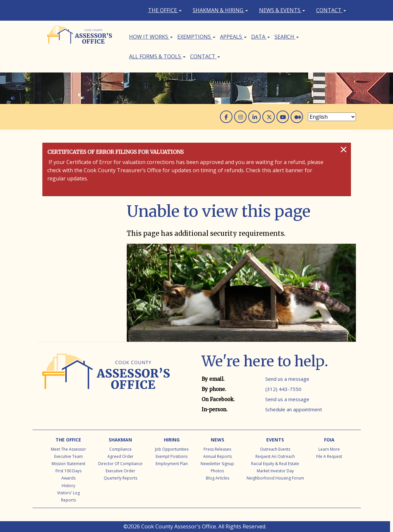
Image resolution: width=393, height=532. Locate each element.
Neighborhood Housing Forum (275, 478)
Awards (68, 478)
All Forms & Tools (157, 56)
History (68, 486)
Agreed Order (120, 456)
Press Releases (217, 449)
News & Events (282, 10)
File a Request (329, 456)
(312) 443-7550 (283, 389)
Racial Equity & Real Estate (275, 464)
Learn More (329, 449)
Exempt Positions (172, 456)
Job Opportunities (172, 449)
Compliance (120, 449)
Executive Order (120, 471)
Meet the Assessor (68, 449)
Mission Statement (68, 464)
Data (261, 37)
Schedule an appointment (294, 409)
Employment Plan (172, 464)
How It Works (151, 37)
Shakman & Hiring (220, 10)
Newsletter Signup (217, 464)
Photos (217, 471)
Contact (331, 10)
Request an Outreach (275, 456)
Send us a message (287, 379)
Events (275, 440)
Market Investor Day (275, 471)
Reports (68, 500)
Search (287, 37)
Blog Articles (218, 478)
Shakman (120, 440)
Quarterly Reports (120, 478)
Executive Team (68, 456)
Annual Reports (218, 456)
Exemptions (196, 37)
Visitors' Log (68, 493)
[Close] (344, 149)
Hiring (172, 440)
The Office (165, 10)
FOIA (329, 440)
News (218, 440)
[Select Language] (332, 117)
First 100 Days (68, 471)
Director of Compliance (120, 464)
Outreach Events (275, 449)
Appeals (233, 37)
